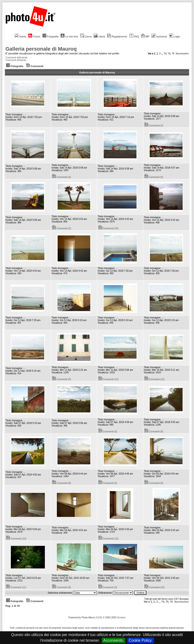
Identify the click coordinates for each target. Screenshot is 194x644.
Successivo (182, 54)
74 (165, 54)
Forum (34, 36)
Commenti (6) (62, 177)
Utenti (99, 36)
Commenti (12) (154, 379)
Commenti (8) (62, 483)
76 (173, 54)
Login (175, 36)
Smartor (121, 618)
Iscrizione (159, 36)
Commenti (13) (16, 539)
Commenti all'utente (16, 60)
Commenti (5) (154, 177)
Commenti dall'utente (17, 58)
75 (169, 54)
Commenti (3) (154, 126)
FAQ (134, 36)
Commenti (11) (108, 379)
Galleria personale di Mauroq (41, 49)
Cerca (86, 36)
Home (20, 36)
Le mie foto (69, 36)
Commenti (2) (62, 228)
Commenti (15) (108, 228)
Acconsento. (114, 640)
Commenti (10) (154, 587)
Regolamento (117, 36)
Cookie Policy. (140, 640)
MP (145, 36)
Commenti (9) (154, 483)
